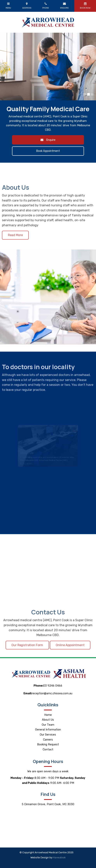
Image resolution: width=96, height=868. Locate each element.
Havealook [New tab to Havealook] (59, 857)
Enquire (51, 140)
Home (48, 715)
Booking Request (48, 745)
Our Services (48, 735)
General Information (48, 730)
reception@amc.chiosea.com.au (48, 693)
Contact (48, 750)
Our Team (48, 725)
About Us (48, 720)
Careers (48, 740)
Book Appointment (48, 151)
